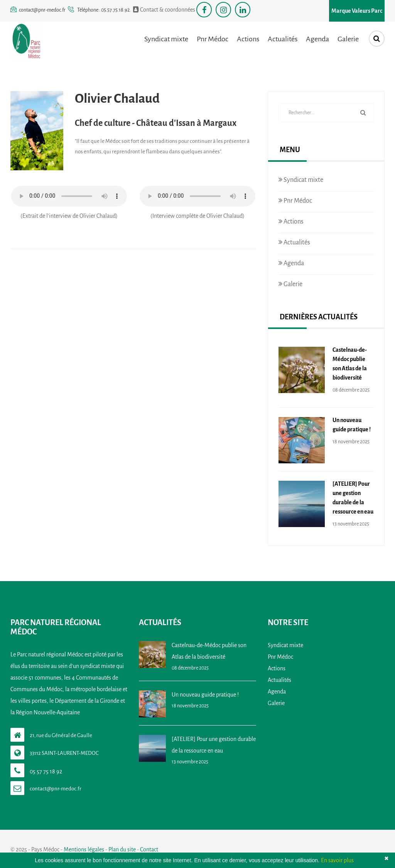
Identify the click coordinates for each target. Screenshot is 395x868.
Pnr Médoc (213, 39)
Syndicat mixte (166, 39)
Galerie (348, 39)
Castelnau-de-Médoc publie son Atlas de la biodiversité (350, 364)
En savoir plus (337, 860)
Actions (248, 39)
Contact (149, 849)
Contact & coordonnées (164, 9)
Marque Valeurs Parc (357, 11)
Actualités (283, 39)
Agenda (317, 39)
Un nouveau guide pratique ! (352, 425)
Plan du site (122, 849)
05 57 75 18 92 (46, 771)
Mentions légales (84, 849)
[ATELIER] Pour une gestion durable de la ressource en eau (353, 498)
